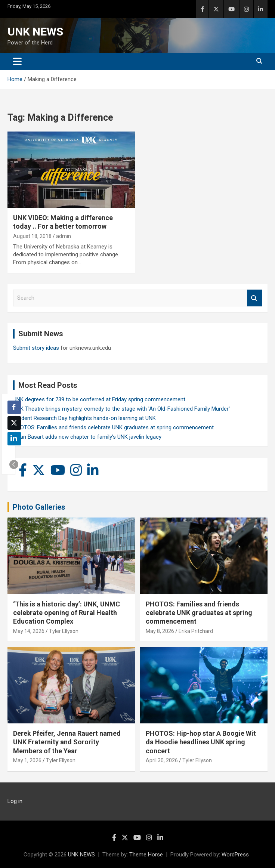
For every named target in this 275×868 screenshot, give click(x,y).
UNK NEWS (35, 32)
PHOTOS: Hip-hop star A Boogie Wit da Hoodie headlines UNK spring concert (201, 742)
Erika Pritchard (196, 631)
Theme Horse (146, 855)
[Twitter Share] (14, 423)
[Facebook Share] (14, 407)
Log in (15, 801)
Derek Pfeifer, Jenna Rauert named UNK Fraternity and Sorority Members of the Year (67, 742)
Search (254, 298)
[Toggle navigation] (17, 61)
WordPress (235, 855)
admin (64, 236)
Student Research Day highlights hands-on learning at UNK (84, 418)
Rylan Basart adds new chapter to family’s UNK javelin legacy (87, 437)
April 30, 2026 (162, 760)
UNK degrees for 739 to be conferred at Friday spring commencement (99, 399)
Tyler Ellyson (64, 631)
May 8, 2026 (160, 631)
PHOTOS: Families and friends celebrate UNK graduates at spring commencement (113, 427)
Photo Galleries (39, 507)
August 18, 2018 (32, 236)
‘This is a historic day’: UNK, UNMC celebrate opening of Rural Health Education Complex (67, 613)
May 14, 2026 (29, 631)
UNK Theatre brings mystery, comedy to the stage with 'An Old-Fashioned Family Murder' (121, 409)
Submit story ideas (36, 348)
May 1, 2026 (27, 760)
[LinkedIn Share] (14, 439)
